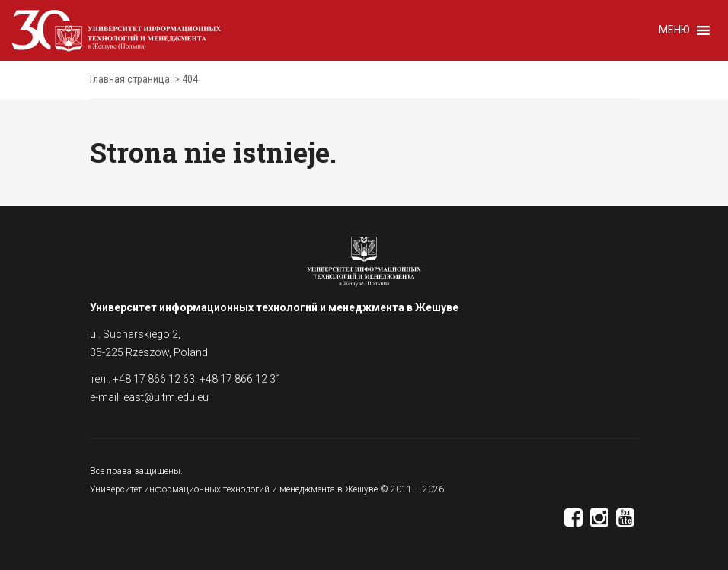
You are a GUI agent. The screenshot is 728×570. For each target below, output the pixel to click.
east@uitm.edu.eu (166, 397)
